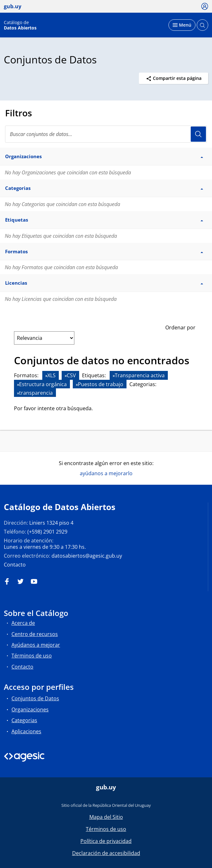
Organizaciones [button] (104, 156)
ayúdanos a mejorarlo (106, 473)
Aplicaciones (26, 731)
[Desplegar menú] (182, 25)
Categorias (24, 720)
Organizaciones (30, 709)
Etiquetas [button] (104, 220)
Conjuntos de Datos (35, 698)
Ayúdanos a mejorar (36, 645)
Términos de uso (32, 656)
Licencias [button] (104, 283)
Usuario (198, 134)
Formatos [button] (104, 251)
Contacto (15, 565)
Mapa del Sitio (106, 817)
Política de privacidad (106, 841)
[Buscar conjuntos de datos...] (106, 134)
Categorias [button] (104, 188)
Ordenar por (180, 327)
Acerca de (23, 623)
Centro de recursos (35, 634)
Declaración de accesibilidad (106, 853)
